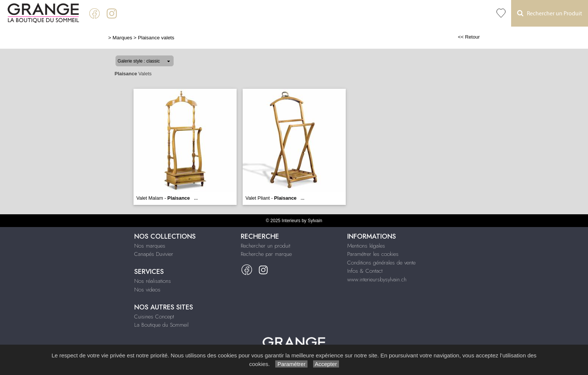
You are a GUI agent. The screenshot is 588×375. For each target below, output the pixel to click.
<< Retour (469, 37)
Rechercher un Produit (550, 13)
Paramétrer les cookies (373, 254)
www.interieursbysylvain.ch (377, 279)
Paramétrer (291, 364)
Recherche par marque (266, 254)
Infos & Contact (365, 271)
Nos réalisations (153, 281)
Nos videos (147, 290)
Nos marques (150, 246)
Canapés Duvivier (154, 254)
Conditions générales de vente (381, 263)
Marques (122, 38)
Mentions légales (366, 246)
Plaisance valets (156, 38)
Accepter (326, 364)
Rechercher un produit (265, 246)
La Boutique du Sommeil (161, 325)
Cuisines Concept (154, 317)
